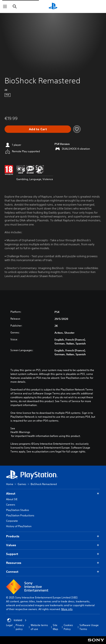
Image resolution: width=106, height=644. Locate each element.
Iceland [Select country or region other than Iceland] (17, 620)
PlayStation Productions (20, 515)
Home (10, 484)
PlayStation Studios (18, 510)
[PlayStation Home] (53, 6)
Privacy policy (20, 627)
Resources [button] (53, 563)
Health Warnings (20, 432)
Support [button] (53, 554)
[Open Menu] (5, 6)
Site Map (55, 627)
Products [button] (53, 536)
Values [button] (53, 545)
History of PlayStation (19, 526)
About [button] (53, 494)
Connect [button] (53, 572)
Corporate (12, 521)
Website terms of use (39, 627)
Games (22, 484)
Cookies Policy (68, 627)
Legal (9, 625)
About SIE (12, 499)
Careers (11, 505)
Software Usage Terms (89, 627)
